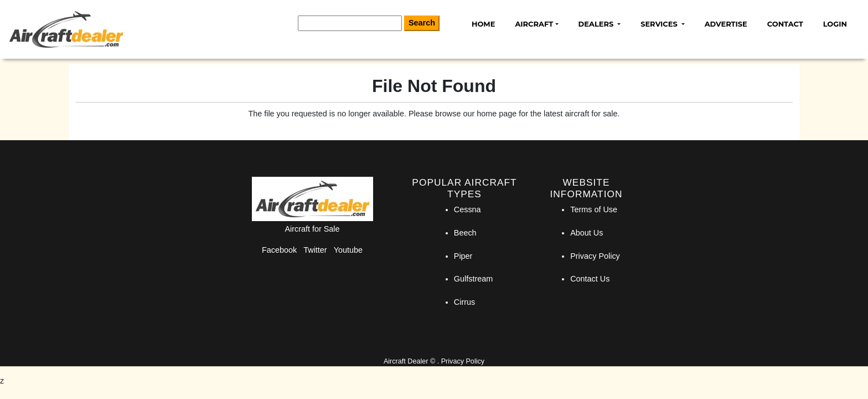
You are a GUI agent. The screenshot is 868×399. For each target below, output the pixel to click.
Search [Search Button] (422, 23)
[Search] (350, 23)
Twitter (315, 250)
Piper (463, 256)
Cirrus (464, 302)
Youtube (348, 250)
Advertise (726, 24)
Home (483, 24)
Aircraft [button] (534, 24)
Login (835, 24)
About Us (587, 233)
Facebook (279, 250)
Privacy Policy (595, 256)
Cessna (467, 209)
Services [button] (660, 24)
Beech (465, 233)
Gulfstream (473, 279)
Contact (785, 24)
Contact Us (590, 279)
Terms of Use (594, 209)
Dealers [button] (597, 24)
